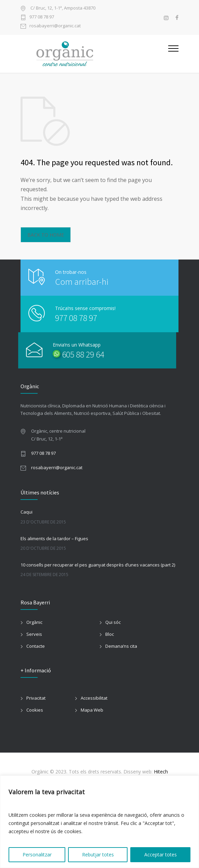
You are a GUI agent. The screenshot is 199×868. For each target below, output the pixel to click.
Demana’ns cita (121, 646)
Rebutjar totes (98, 855)
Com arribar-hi (82, 282)
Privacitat (36, 698)
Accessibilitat (94, 698)
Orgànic (34, 622)
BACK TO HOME (46, 235)
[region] (99, 822)
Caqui (26, 512)
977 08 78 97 (42, 17)
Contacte (36, 646)
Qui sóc (113, 622)
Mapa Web (92, 710)
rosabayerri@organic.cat (55, 26)
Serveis (34, 634)
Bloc (110, 634)
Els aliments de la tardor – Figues (54, 538)
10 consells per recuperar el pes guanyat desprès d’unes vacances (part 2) (98, 565)
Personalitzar (37, 855)
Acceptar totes (161, 855)
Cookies (35, 710)
